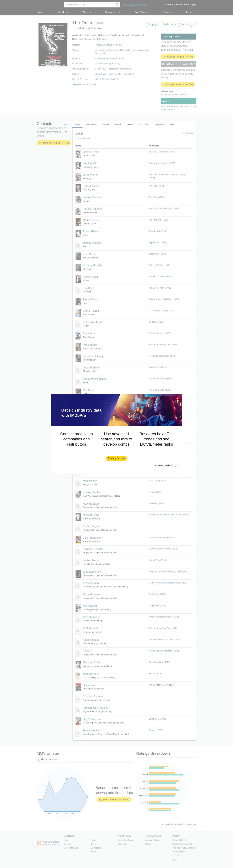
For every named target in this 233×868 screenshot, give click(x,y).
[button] (117, 458)
